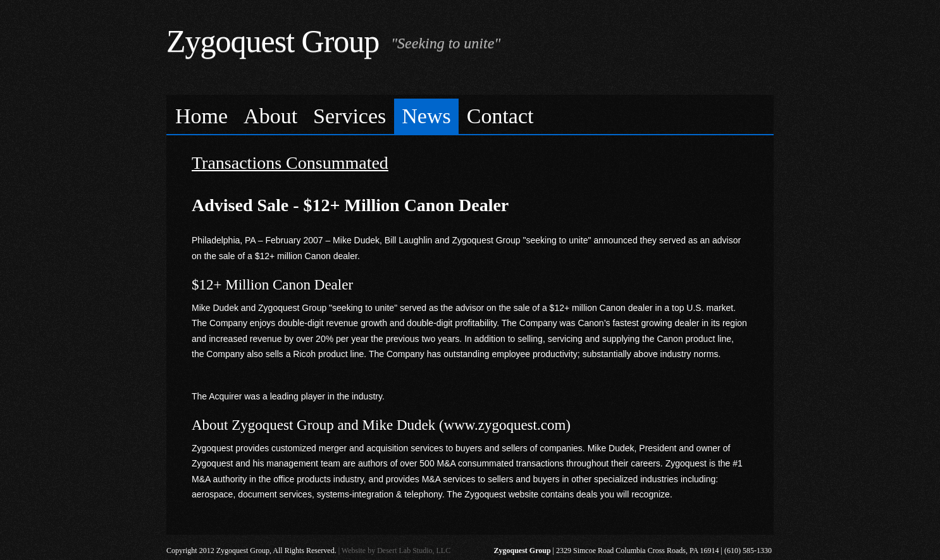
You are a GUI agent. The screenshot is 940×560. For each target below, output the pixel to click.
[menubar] (470, 115)
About (270, 116)
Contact (500, 116)
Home (201, 116)
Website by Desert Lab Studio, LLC (396, 551)
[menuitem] (202, 117)
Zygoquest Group (273, 41)
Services (349, 116)
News (426, 116)
